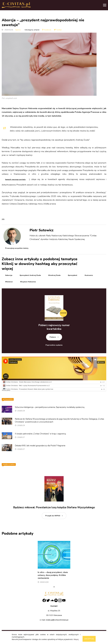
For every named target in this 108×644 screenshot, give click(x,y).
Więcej (76, 639)
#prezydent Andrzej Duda (30, 275)
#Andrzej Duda (54, 275)
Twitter (58, 30)
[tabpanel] (54, 563)
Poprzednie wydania (54, 345)
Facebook (47, 30)
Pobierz (53, 337)
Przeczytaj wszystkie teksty (17, 248)
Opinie (18, 30)
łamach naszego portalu (15, 179)
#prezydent (73, 275)
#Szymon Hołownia (28, 282)
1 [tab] (54, 587)
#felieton (9, 282)
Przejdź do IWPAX (53, 516)
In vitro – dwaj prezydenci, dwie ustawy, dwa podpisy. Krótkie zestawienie (53, 575)
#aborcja (9, 275)
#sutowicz (89, 275)
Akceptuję (89, 639)
